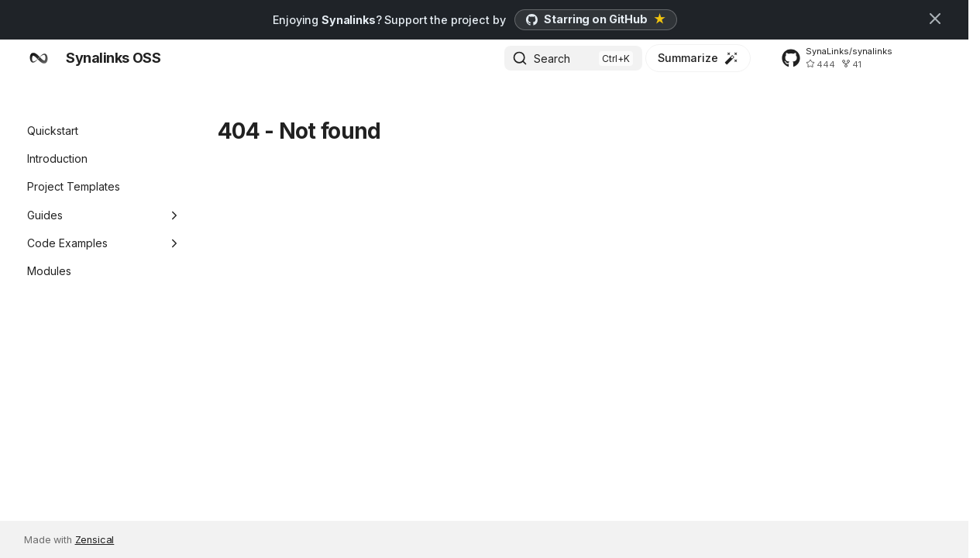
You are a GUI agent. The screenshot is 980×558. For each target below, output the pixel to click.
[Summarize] (698, 58)
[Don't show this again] (935, 19)
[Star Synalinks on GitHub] (595, 20)
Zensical (95, 540)
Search (552, 59)
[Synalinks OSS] (39, 58)
